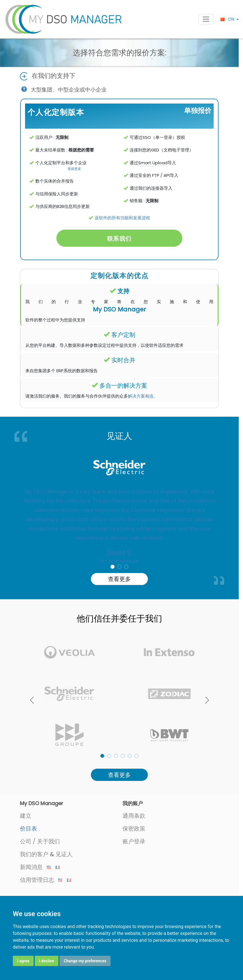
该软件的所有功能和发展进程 (122, 218)
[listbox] (119, 694)
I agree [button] (23, 961)
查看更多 (119, 579)
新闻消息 (35, 867)
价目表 (28, 829)
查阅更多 (74, 169)
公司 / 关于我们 (40, 841)
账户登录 (134, 841)
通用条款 (134, 816)
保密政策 (134, 829)
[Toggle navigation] (206, 19)
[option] (119, 514)
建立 (26, 816)
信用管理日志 (41, 880)
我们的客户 (34, 854)
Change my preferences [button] (85, 961)
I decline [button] (47, 961)
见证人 (64, 854)
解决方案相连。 (143, 396)
